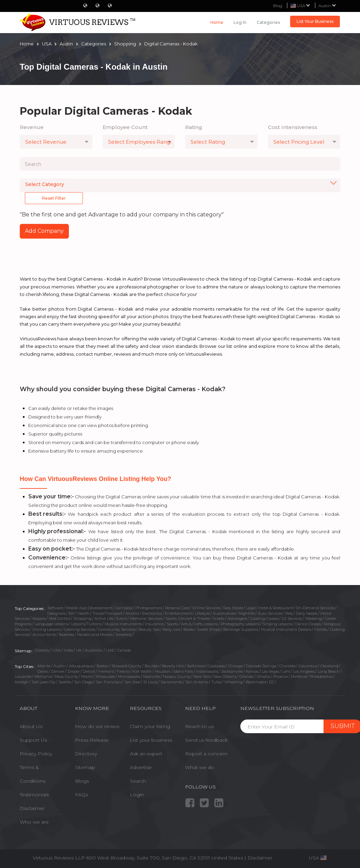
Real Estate (233, 608)
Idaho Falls (183, 671)
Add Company (44, 231)
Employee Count (125, 127)
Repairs (39, 618)
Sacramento (171, 682)
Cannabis (124, 608)
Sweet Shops (209, 629)
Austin (327, 6)
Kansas (252, 671)
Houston (163, 671)
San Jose (132, 682)
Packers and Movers (95, 635)
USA (57, 650)
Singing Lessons (277, 624)
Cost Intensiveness (293, 127)
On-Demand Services (315, 608)
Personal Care (177, 608)
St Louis (150, 682)
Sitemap (85, 767)
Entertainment (178, 613)
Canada (124, 650)
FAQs (81, 795)
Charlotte (287, 666)
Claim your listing (150, 726)
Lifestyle (202, 613)
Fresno (123, 671)
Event (122, 618)
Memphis (43, 677)
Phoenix (281, 677)
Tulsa (216, 682)
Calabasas (216, 666)
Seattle (65, 682)
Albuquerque (81, 666)
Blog (278, 6)
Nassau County (177, 677)
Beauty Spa (149, 629)
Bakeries (66, 635)
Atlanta (44, 666)
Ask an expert (146, 754)
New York (202, 677)
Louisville (23, 677)
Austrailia (94, 650)
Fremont (106, 671)
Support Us (33, 740)
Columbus (308, 666)
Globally (42, 650)
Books (189, 629)
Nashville (152, 677)
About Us (31, 726)
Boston (103, 666)
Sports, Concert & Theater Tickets (195, 618)
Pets (289, 613)
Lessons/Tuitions (86, 624)
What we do (200, 767)
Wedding (313, 618)
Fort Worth (142, 671)
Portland (299, 677)
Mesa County (66, 677)
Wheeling (233, 682)
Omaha (263, 677)
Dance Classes (308, 624)
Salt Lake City (44, 682)
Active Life (104, 618)
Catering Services (80, 629)
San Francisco (109, 682)
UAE (110, 650)
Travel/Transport (108, 613)
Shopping (82, 618)
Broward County (127, 666)
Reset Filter (54, 198)
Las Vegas (271, 671)
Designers (56, 613)
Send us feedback (206, 740)
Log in (240, 22)
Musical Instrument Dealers (286, 629)
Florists (321, 629)
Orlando (246, 677)
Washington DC (260, 682)
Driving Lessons (47, 629)
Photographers (149, 608)
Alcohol (132, 613)
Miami (87, 677)
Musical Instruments (123, 624)
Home (217, 22)
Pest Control (59, 618)
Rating (194, 127)
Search (138, 781)
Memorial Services (146, 618)
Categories (268, 22)
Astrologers (237, 618)
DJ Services (292, 618)
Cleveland (329, 666)
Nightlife (247, 613)
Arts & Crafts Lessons (199, 624)
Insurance (154, 624)
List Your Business (315, 21)
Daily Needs (307, 613)
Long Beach (329, 671)
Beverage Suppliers (241, 629)
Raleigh (22, 682)
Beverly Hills (173, 666)
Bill (71, 613)
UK (79, 650)
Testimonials (34, 795)
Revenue (32, 127)
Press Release (92, 740)
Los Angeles (304, 671)
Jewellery (124, 635)
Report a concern (206, 754)
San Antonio (197, 682)
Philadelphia (321, 677)
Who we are (34, 822)
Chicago (235, 666)
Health (84, 613)
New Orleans (225, 677)
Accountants (44, 635)
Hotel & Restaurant (276, 608)
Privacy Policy (36, 754)
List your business (151, 740)
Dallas (43, 671)
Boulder (152, 666)
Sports (172, 624)
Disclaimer (32, 808)
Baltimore (196, 666)
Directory (86, 754)
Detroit (89, 671)
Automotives (224, 613)
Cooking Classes (264, 618)
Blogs (82, 781)
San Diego (83, 682)
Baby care (171, 629)
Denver (58, 671)
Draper (74, 671)
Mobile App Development (89, 608)
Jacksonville (232, 671)
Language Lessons (51, 624)
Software (55, 608)
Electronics (152, 613)
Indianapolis (207, 671)
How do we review (97, 726)
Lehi (286, 671)
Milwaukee (105, 677)
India (68, 650)
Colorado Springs (261, 666)
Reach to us (199, 726)
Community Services (117, 629)
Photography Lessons (240, 624)
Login (137, 795)
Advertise (141, 767)
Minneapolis (129, 677)
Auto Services (270, 613)
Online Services (206, 608)
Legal (251, 608)
